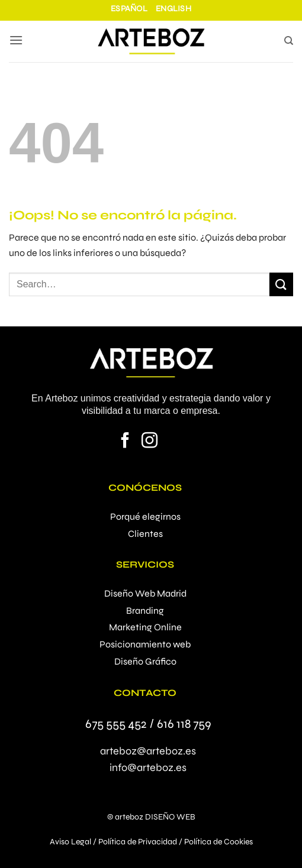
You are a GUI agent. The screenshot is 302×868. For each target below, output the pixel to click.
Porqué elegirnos (145, 516)
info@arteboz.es (148, 768)
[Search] (289, 42)
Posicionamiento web (145, 644)
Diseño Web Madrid (145, 593)
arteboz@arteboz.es (148, 751)
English (174, 9)
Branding (145, 610)
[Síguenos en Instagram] (150, 442)
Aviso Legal (70, 842)
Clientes (145, 534)
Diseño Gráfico (145, 661)
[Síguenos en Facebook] (125, 442)
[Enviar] (281, 284)
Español (129, 9)
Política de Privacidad (138, 842)
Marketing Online (145, 627)
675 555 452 (116, 724)
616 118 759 (184, 724)
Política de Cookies (219, 842)
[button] (16, 41)
